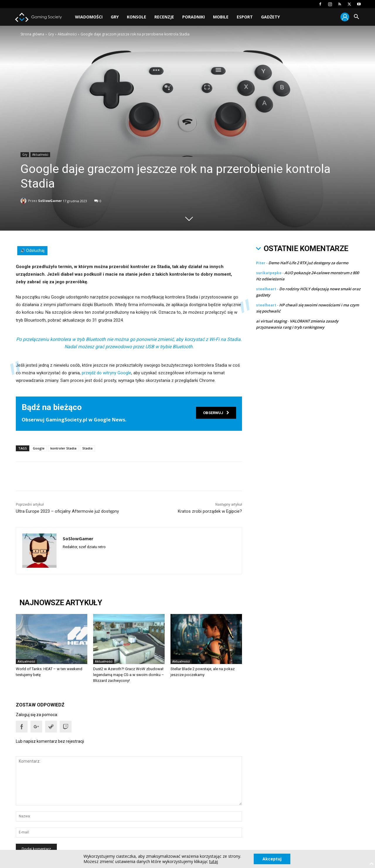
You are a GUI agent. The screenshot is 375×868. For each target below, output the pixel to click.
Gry (115, 17)
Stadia (87, 448)
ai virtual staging (271, 321)
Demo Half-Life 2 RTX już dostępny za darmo (308, 263)
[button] (356, 17)
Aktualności (67, 34)
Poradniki (194, 17)
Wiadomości (89, 17)
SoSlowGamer (50, 200)
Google (39, 448)
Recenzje (164, 17)
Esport (245, 17)
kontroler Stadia (63, 448)
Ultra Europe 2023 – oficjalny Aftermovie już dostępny (67, 511)
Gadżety (270, 17)
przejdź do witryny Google (106, 373)
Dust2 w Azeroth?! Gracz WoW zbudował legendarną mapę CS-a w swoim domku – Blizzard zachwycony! (129, 675)
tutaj (214, 862)
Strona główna (32, 34)
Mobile (221, 17)
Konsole (137, 17)
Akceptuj (272, 859)
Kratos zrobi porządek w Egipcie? (210, 511)
